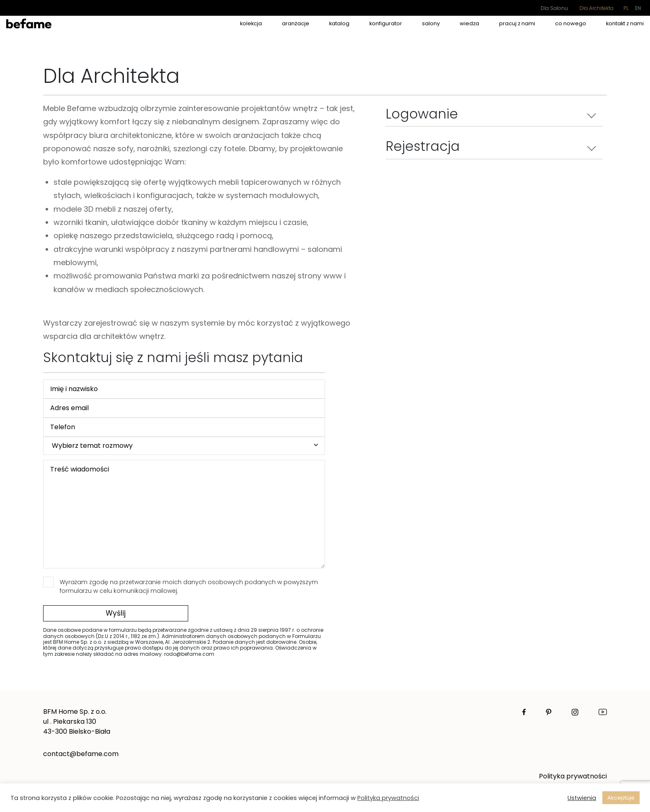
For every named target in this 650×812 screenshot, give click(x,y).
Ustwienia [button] (582, 798)
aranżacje (296, 23)
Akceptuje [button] (621, 798)
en (638, 8)
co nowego (571, 23)
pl (626, 8)
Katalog (339, 23)
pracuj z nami (517, 23)
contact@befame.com (81, 754)
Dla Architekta (597, 8)
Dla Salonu (554, 8)
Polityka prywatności (573, 776)
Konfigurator (386, 23)
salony (431, 23)
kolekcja (251, 23)
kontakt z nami (625, 23)
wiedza (469, 23)
